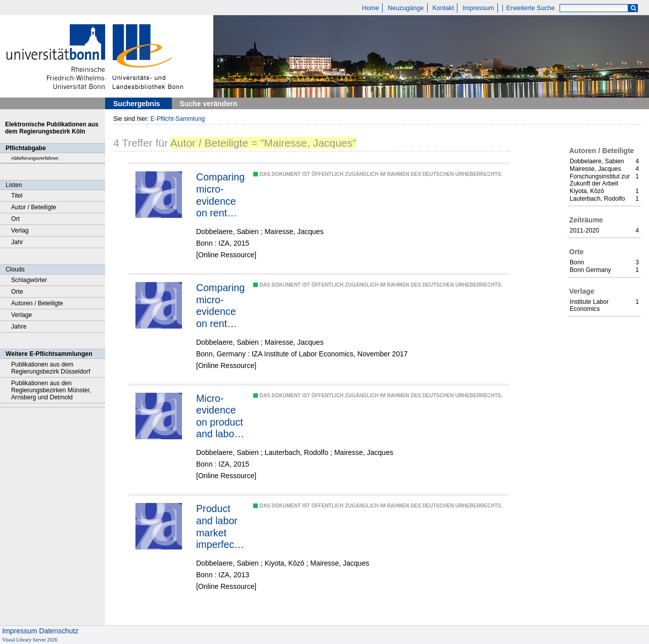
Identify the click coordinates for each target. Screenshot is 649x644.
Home (370, 8)
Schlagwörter (29, 280)
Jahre (19, 327)
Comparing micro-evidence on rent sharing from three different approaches (220, 195)
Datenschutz (59, 631)
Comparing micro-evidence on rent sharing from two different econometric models (221, 306)
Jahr (17, 242)
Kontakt (443, 8)
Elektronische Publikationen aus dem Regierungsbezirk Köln (52, 128)
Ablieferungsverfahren (35, 158)
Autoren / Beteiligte (37, 303)
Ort (15, 219)
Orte (17, 292)
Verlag (20, 231)
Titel (17, 196)
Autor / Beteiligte (34, 207)
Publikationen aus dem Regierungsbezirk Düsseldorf (51, 368)
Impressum (478, 8)
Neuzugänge (406, 8)
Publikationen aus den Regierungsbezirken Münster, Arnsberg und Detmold (51, 390)
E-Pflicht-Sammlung (178, 119)
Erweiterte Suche (531, 8)
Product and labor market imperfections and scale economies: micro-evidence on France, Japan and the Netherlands (220, 527)
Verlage (21, 315)
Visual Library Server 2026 (30, 640)
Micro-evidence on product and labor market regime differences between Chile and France (220, 417)
